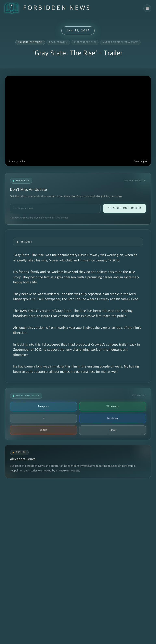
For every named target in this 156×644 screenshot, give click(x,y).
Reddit (43, 430)
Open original (141, 162)
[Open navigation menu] (147, 8)
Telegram (43, 407)
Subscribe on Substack (125, 208)
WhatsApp (113, 407)
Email (113, 430)
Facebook (113, 418)
